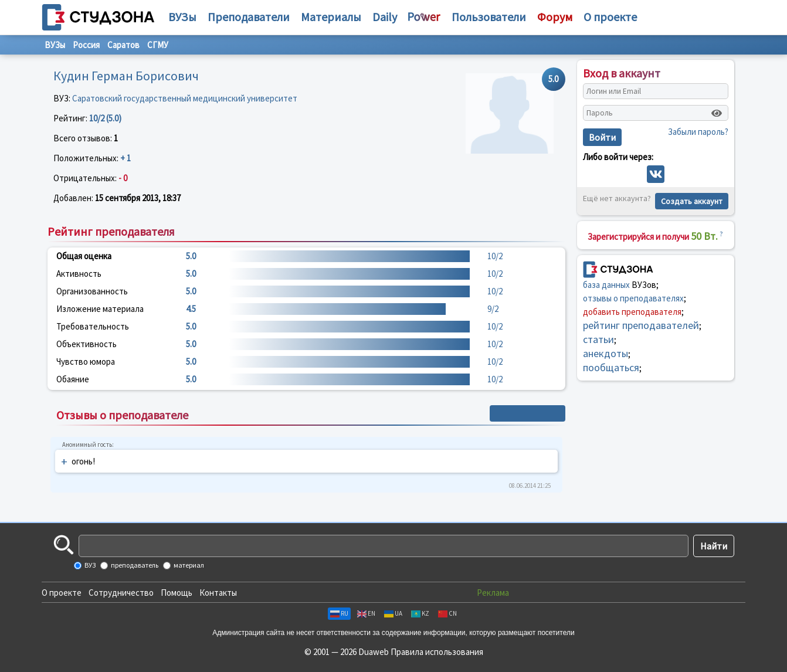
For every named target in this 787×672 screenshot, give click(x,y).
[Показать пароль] (717, 113)
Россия (86, 45)
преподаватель (134, 565)
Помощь (177, 593)
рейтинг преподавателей (641, 325)
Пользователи (489, 17)
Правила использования (437, 652)
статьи (598, 339)
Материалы (331, 17)
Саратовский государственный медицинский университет (185, 98)
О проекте (62, 593)
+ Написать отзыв (528, 413)
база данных (606, 285)
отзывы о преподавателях (633, 298)
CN (447, 613)
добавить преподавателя (632, 312)
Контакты (218, 593)
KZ (420, 613)
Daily (385, 17)
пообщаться (611, 367)
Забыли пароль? (698, 132)
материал (188, 565)
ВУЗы (182, 17)
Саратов (123, 45)
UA (393, 613)
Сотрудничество (121, 593)
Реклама (493, 593)
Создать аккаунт (692, 201)
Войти (602, 137)
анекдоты (605, 353)
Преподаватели (249, 17)
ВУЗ (89, 565)
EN (366, 613)
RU (339, 613)
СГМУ (158, 45)
